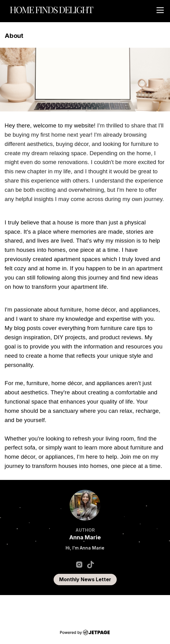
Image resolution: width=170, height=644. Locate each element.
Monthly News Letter (85, 579)
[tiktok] (91, 564)
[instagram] (79, 564)
